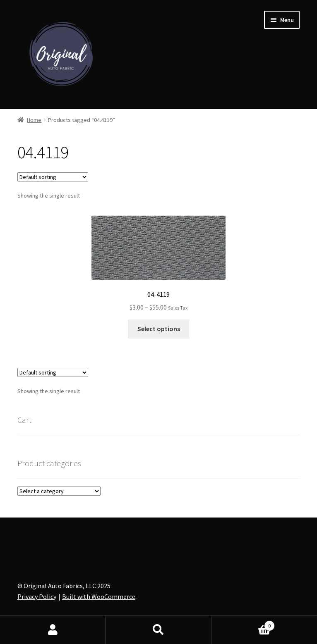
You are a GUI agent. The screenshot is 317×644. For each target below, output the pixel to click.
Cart (243, 624)
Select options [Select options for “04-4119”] (159, 329)
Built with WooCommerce (99, 596)
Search (158, 630)
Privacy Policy (37, 596)
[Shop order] (53, 177)
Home (34, 120)
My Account (53, 630)
